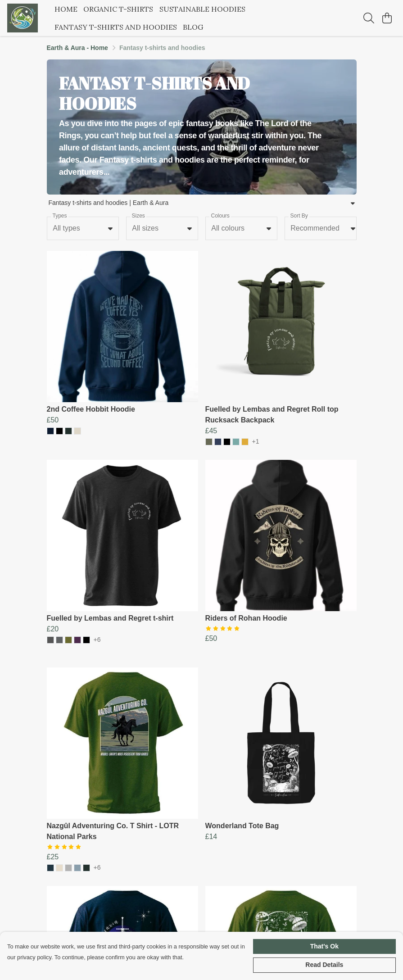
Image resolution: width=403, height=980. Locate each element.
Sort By (299, 216)
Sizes (138, 216)
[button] (110, 228)
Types (59, 216)
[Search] (369, 18)
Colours (220, 216)
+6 (97, 640)
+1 (256, 442)
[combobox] (83, 228)
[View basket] (387, 18)
